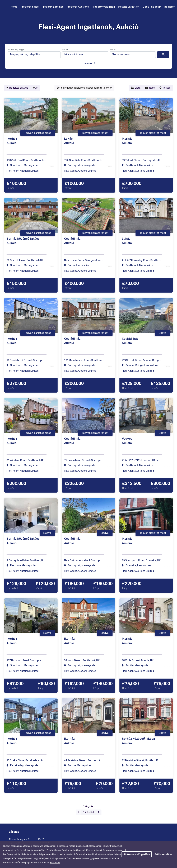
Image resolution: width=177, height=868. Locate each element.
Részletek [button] (55, 863)
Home (14, 7)
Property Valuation (103, 7)
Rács (150, 88)
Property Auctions (78, 7)
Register (170, 7)
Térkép (165, 88)
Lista (136, 88)
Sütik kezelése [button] (163, 854)
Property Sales (30, 7)
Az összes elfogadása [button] (137, 854)
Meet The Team (152, 7)
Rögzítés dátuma (17, 88)
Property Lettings (53, 7)
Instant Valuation (129, 7)
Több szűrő (89, 64)
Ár (35, 88)
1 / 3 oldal (89, 812)
